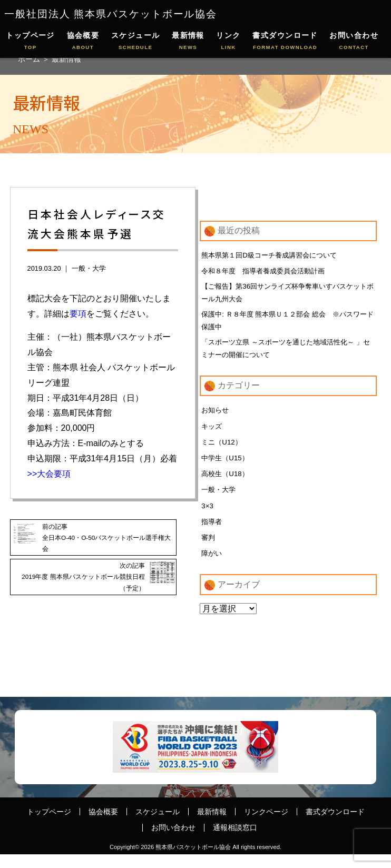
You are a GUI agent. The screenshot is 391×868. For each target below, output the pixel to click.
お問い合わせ (354, 41)
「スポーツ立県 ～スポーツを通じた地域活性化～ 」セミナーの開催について (284, 354)
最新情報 (188, 41)
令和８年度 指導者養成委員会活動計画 (268, 272)
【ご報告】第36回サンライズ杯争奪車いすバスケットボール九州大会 (287, 294)
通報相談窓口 (235, 841)
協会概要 (83, 41)
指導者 (212, 533)
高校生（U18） (227, 484)
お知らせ (216, 418)
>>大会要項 (49, 474)
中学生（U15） (227, 467)
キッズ (212, 434)
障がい (212, 566)
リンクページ (266, 825)
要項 (78, 314)
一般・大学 (89, 268)
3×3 (208, 517)
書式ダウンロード (285, 41)
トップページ (30, 41)
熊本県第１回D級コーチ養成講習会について (274, 255)
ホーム (30, 59)
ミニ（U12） (223, 450)
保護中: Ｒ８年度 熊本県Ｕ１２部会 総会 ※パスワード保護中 (287, 324)
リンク (228, 41)
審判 (209, 549)
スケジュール (136, 41)
